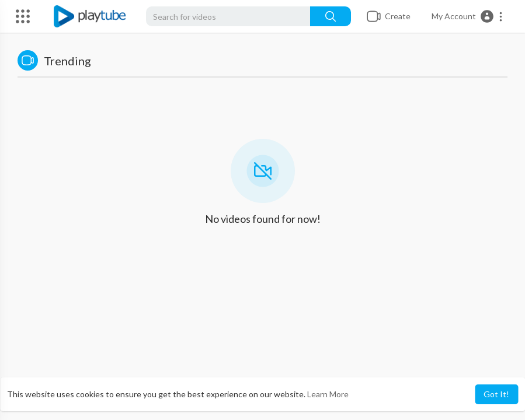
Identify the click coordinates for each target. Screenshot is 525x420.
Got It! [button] (496, 394)
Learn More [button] (328, 394)
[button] (467, 16)
